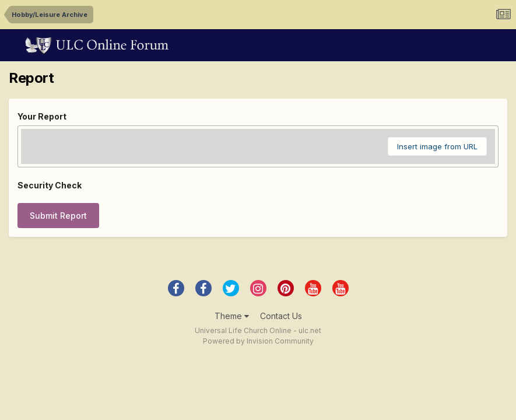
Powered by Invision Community (258, 341)
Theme (232, 316)
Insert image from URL (437, 146)
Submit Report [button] (58, 216)
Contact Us (281, 316)
